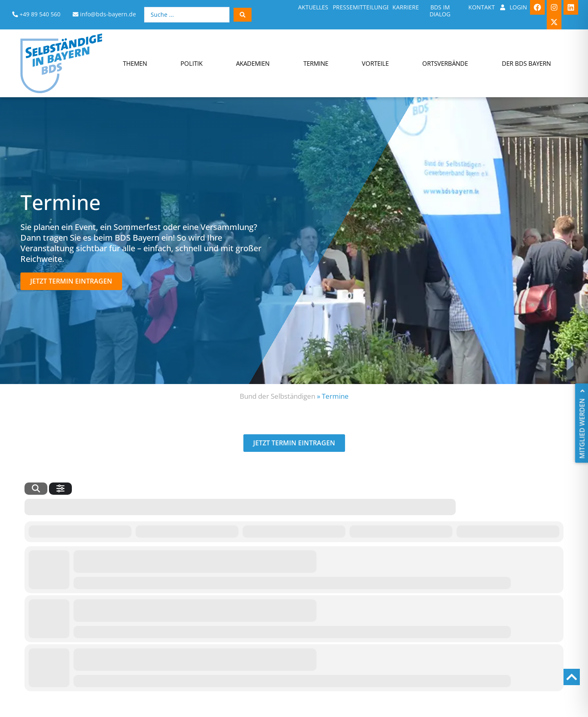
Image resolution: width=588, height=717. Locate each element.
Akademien (253, 63)
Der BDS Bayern (526, 63)
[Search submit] (243, 15)
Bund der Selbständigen (277, 396)
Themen (135, 63)
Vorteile (375, 63)
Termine (316, 63)
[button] (71, 281)
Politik (192, 63)
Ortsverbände (445, 63)
